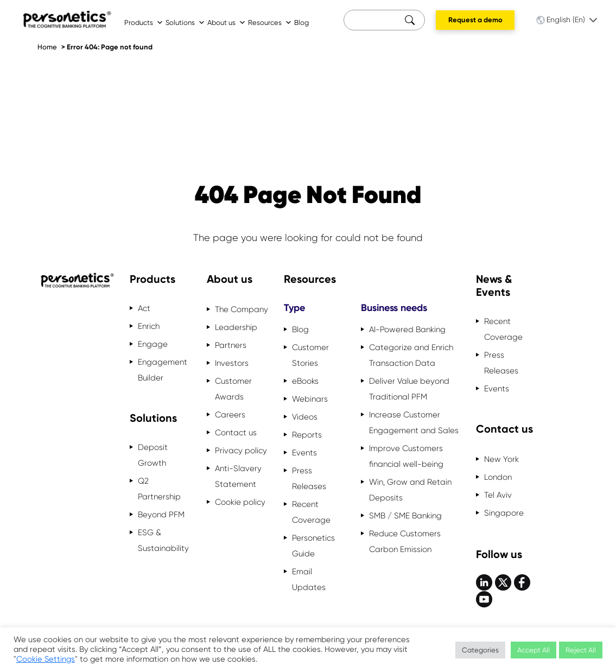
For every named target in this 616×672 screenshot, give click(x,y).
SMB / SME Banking (405, 516)
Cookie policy (240, 502)
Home (47, 47)
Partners (231, 345)
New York (501, 459)
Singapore (504, 513)
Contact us (236, 433)
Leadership (236, 327)
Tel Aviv (498, 495)
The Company (242, 309)
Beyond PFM (161, 515)
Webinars (310, 399)
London (498, 477)
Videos (305, 417)
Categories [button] (480, 650)
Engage (153, 344)
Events (304, 453)
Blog (301, 23)
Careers (230, 415)
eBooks (305, 381)
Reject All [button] (581, 650)
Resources (270, 23)
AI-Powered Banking (407, 329)
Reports (307, 435)
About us (227, 23)
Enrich (149, 326)
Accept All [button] (534, 650)
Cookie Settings (46, 659)
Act (144, 308)
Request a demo (475, 20)
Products (144, 23)
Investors (232, 363)
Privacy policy (241, 451)
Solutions (185, 23)
